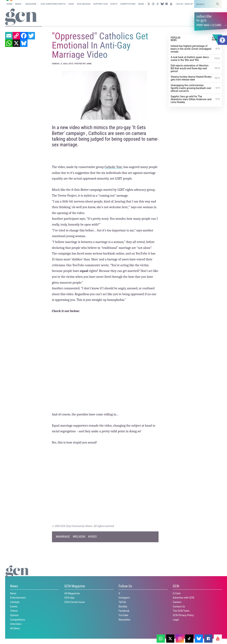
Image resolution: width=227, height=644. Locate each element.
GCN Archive (84, 4)
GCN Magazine (75, 586)
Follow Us (125, 586)
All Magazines (72, 593)
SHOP (71, 4)
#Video (92, 537)
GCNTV (114, 4)
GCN (176, 586)
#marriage (63, 537)
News (18, 4)
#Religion (79, 537)
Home (9, 4)
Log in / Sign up (184, 4)
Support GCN (100, 4)
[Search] (218, 4)
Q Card (176, 593)
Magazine (31, 4)
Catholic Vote (113, 167)
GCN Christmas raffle (53, 4)
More (141, 4)
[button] (222, 40)
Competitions (128, 4)
